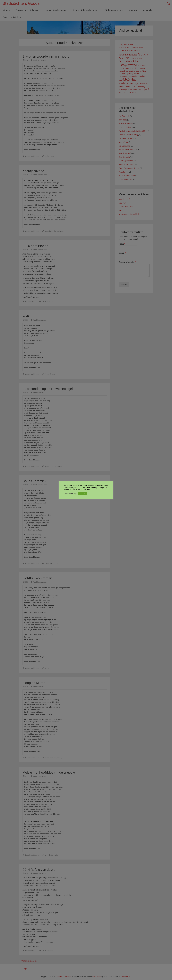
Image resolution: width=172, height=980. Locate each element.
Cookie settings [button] (70, 494)
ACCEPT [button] (83, 494)
